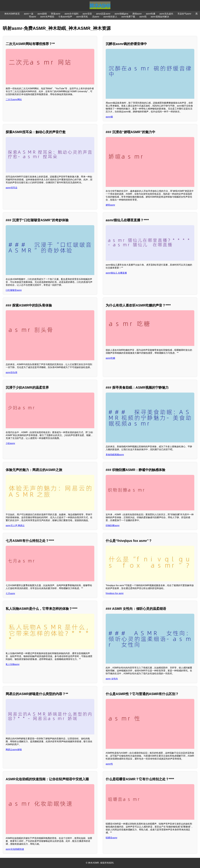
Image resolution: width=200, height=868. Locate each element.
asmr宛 (143, 17)
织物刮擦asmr (113, 525)
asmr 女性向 (112, 679)
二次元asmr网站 (14, 100)
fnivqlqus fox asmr (115, 593)
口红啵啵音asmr (14, 290)
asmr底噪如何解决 (160, 17)
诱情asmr (137, 14)
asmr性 (109, 764)
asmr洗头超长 (166, 14)
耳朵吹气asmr (184, 14)
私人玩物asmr (13, 664)
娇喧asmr (110, 205)
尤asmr (96, 17)
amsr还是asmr (103, 14)
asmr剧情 (42, 14)
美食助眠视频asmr (115, 455)
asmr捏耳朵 (12, 188)
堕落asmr (56, 14)
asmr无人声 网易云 (15, 525)
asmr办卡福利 (72, 14)
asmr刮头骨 (12, 372)
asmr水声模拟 (47, 17)
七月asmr (10, 593)
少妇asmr (10, 443)
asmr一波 (29, 14)
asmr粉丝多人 (110, 17)
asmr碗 (109, 117)
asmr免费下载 (128, 17)
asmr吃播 (151, 14)
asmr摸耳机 (82, 17)
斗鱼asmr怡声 (65, 17)
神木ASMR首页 (12, 14)
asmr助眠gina (121, 14)
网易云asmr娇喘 (14, 750)
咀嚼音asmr (112, 838)
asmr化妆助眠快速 (15, 849)
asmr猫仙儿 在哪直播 (116, 273)
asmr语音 (87, 14)
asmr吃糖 (110, 358)
